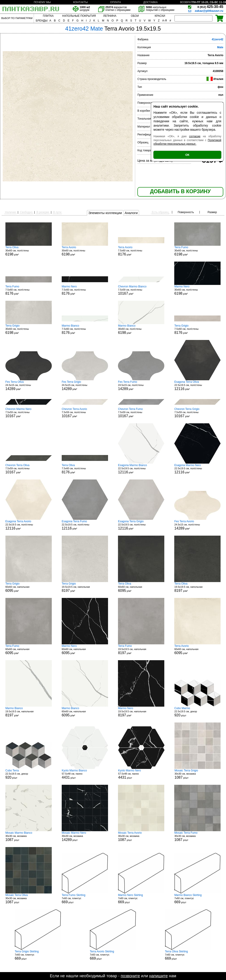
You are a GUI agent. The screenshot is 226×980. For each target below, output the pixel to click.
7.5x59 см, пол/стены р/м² (141, 290)
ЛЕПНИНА (110, 16)
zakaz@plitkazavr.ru (209, 11)
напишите (158, 976)
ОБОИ (135, 16)
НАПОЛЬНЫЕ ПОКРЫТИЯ (79, 16)
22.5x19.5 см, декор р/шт (197, 712)
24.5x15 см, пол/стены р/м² (29, 385)
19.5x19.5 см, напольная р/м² (85, 587)
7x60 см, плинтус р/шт (85, 899)
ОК (187, 155)
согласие (195, 136)
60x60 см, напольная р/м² (29, 587)
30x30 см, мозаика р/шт (198, 774)
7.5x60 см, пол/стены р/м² (141, 251)
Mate (220, 47)
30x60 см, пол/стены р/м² (29, 251)
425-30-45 (210, 7)
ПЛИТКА (48, 16)
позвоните (130, 976)
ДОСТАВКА (151, 2)
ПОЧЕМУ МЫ (42, 2)
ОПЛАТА (115, 2)
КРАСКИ (160, 16)
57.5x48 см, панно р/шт (85, 774)
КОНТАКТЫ (81, 2)
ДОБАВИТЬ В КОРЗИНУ (180, 191)
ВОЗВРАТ (186, 2)
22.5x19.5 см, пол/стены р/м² (197, 385)
